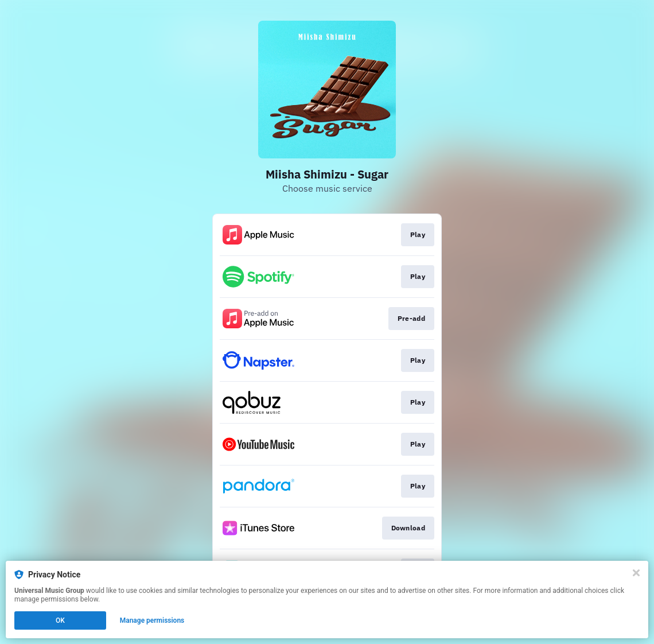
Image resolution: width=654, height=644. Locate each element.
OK (60, 620)
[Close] (636, 573)
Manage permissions (152, 620)
